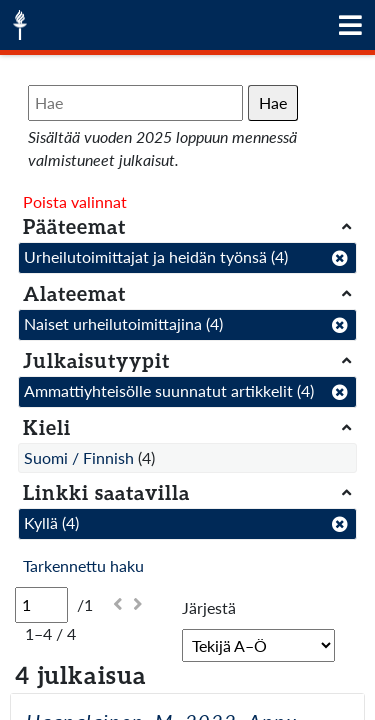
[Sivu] (41, 605)
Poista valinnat (75, 201)
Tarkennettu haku (83, 565)
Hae (273, 102)
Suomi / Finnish (79, 457)
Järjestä (209, 607)
